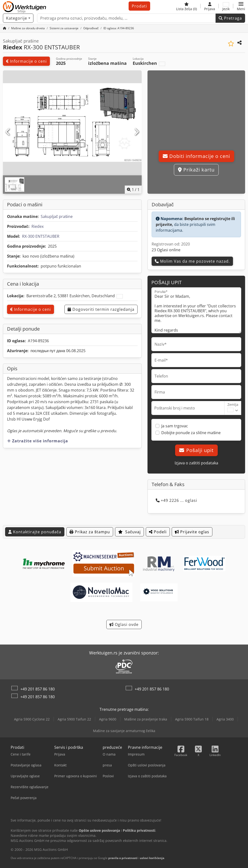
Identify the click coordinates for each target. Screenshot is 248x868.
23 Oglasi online (166, 250)
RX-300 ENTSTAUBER (41, 236)
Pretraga (230, 18)
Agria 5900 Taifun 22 (74, 719)
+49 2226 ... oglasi (176, 500)
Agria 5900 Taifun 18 (192, 719)
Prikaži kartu (196, 170)
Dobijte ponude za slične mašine (191, 433)
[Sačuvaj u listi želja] (231, 44)
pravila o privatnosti (123, 858)
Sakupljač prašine (57, 216)
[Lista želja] (186, 6)
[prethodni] (8, 132)
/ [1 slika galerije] (133, 190)
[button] (241, 6)
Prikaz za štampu (90, 532)
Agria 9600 (108, 719)
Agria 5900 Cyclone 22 (32, 719)
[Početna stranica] (5, 28)
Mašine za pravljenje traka (146, 719)
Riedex (38, 226)
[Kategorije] (18, 18)
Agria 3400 (225, 719)
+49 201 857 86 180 (38, 689)
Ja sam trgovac (175, 426)
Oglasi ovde (124, 624)
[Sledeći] (136, 132)
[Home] (28, 28)
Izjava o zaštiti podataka (196, 463)
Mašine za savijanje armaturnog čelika (124, 731)
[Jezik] (226, 6)
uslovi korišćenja (152, 858)
